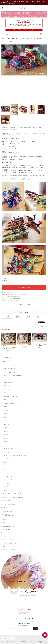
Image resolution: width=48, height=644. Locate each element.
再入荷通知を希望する (24, 287)
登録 (36, 629)
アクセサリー (7, 428)
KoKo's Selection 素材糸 (10, 369)
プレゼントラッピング (7, 278)
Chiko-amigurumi (8, 400)
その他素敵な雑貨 (8, 449)
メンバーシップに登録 (8, 295)
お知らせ (5, 508)
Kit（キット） (6, 452)
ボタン (6, 469)
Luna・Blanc (7, 389)
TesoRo (6, 410)
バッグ (6, 421)
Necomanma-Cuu (8, 382)
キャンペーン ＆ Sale (9, 504)
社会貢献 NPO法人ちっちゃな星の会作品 (13, 497)
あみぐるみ (7, 424)
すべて (7, 316)
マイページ (6, 533)
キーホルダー (7, 445)
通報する (43, 326)
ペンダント (7, 442)
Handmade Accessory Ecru (11, 403)
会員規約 (44, 642)
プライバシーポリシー (9, 540)
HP (4, 546)
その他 (6, 490)
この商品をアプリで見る (24, 304)
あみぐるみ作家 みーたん (11, 396)
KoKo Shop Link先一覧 (9, 550)
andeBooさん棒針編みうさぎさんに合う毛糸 (15, 456)
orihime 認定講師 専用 (8, 511)
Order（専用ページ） (8, 501)
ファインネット (8, 487)
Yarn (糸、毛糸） (7, 362)
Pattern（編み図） (7, 459)
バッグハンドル (8, 476)
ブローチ (6, 438)
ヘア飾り (6, 435)
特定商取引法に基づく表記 (10, 543)
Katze (5, 393)
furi (5, 417)
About (5, 519)
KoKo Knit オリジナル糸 (10, 365)
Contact (5, 536)
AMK (5, 407)
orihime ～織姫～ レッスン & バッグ (12, 494)
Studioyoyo (7, 386)
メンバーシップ (7, 530)
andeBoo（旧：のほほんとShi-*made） (14, 376)
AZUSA (6, 414)
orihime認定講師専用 (8, 526)
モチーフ (6, 473)
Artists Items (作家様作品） (9, 372)
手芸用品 (5, 462)
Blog (4, 523)
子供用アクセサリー (9, 431)
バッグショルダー (8, 480)
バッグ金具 (7, 483)
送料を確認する (17, 299)
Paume (6, 379)
